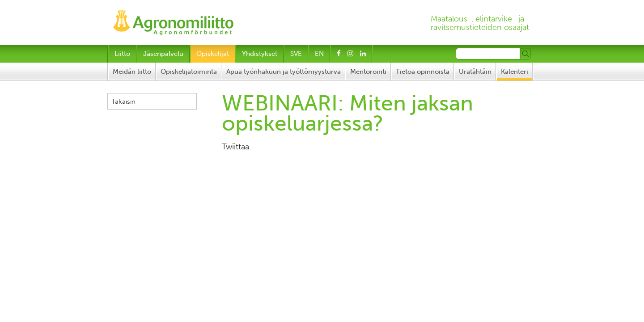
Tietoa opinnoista (423, 72)
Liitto (122, 54)
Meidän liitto (132, 72)
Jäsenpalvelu (163, 54)
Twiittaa (235, 147)
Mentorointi (368, 72)
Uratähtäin (475, 72)
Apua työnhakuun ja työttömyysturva (284, 72)
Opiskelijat (213, 54)
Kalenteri (515, 72)
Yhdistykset (260, 54)
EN (319, 54)
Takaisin (123, 102)
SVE (296, 54)
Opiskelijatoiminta (189, 72)
